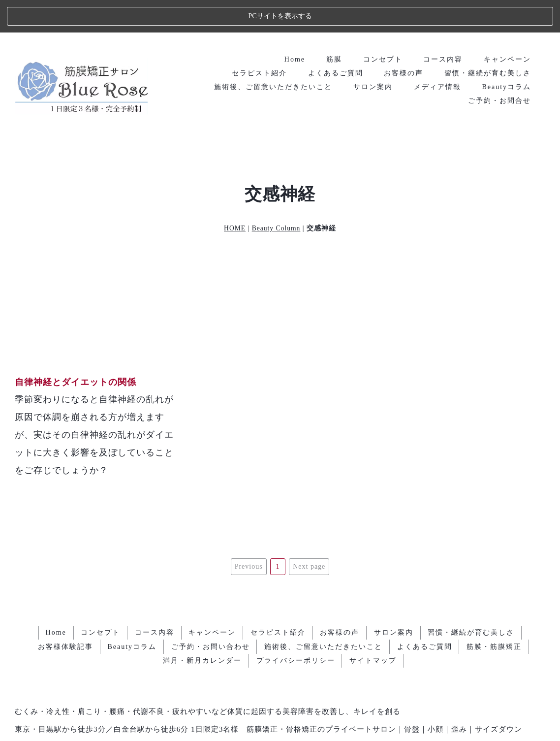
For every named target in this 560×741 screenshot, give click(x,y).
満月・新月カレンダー (202, 607)
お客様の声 (404, 40)
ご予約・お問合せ (499, 68)
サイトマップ (373, 607)
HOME (235, 196)
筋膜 (334, 26)
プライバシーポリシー (296, 607)
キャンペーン (507, 26)
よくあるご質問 (335, 40)
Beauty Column (276, 196)
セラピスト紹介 (259, 40)
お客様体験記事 (65, 594)
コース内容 (443, 26)
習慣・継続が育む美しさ (488, 40)
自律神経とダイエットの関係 (76, 350)
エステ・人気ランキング (280, 719)
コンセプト (382, 26)
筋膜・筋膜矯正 (495, 594)
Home (294, 26)
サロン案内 (373, 54)
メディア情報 (437, 54)
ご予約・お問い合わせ (210, 594)
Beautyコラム (506, 54)
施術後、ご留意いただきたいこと (273, 54)
